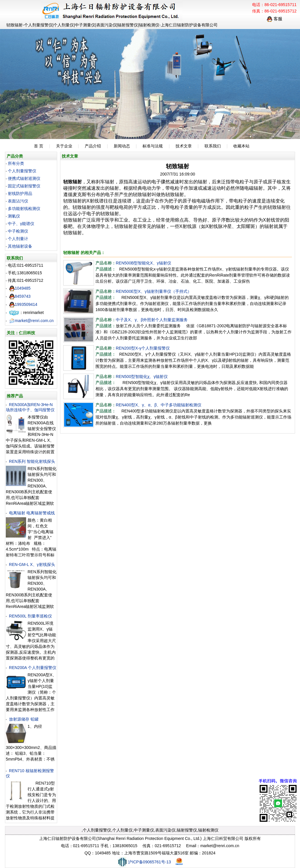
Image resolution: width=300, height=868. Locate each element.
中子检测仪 (18, 231)
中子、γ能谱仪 (21, 224)
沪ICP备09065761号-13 (144, 862)
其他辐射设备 (20, 246)
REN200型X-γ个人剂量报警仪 (143, 348)
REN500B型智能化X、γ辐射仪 (143, 263)
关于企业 (64, 146)
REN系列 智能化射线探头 (32, 461)
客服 (274, 19)
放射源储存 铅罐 (24, 719)
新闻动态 (122, 146)
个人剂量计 (18, 239)
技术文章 (184, 146)
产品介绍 (93, 146)
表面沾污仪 (18, 201)
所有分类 (16, 163)
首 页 (39, 146)
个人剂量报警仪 (22, 171)
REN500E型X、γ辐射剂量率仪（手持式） (154, 291)
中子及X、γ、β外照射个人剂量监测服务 (152, 320)
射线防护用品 (20, 193)
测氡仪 (14, 216)
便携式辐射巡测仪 (24, 178)
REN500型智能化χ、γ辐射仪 (142, 377)
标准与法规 (153, 146)
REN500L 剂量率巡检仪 (30, 616)
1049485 (20, 288)
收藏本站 (241, 146)
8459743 (20, 296)
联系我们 (213, 146)
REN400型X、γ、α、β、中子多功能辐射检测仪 (159, 405)
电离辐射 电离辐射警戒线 (32, 513)
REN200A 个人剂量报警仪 (33, 668)
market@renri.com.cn (31, 321)
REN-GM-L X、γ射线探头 (32, 564)
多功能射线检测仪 (24, 209)
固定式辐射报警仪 (24, 186)
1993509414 (23, 304)
